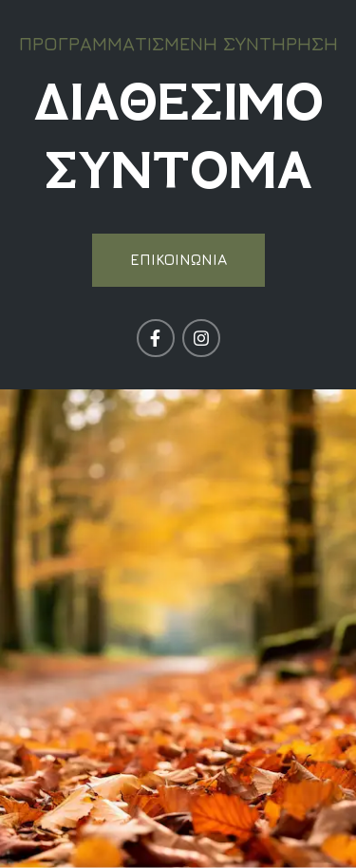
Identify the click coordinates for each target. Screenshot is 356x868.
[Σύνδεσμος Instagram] (201, 338)
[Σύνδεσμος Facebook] (156, 338)
